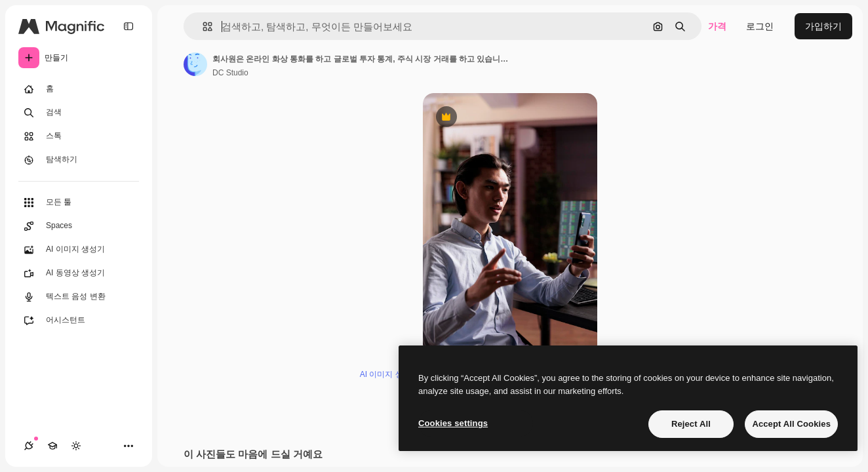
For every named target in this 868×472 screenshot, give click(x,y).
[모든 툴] (79, 203)
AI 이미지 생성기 (389, 374)
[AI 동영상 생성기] (79, 273)
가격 (717, 26)
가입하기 (823, 26)
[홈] (79, 89)
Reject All (691, 424)
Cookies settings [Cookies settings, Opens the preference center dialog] (453, 423)
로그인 (760, 26)
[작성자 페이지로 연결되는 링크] (195, 64)
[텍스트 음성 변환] (79, 297)
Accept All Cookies (791, 424)
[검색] (79, 113)
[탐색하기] (79, 160)
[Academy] (52, 446)
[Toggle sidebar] (128, 26)
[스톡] (79, 136)
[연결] (29, 446)
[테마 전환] (76, 446)
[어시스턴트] (79, 321)
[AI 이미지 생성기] (79, 250)
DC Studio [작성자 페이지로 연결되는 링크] (230, 73)
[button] (202, 27)
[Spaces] (79, 226)
